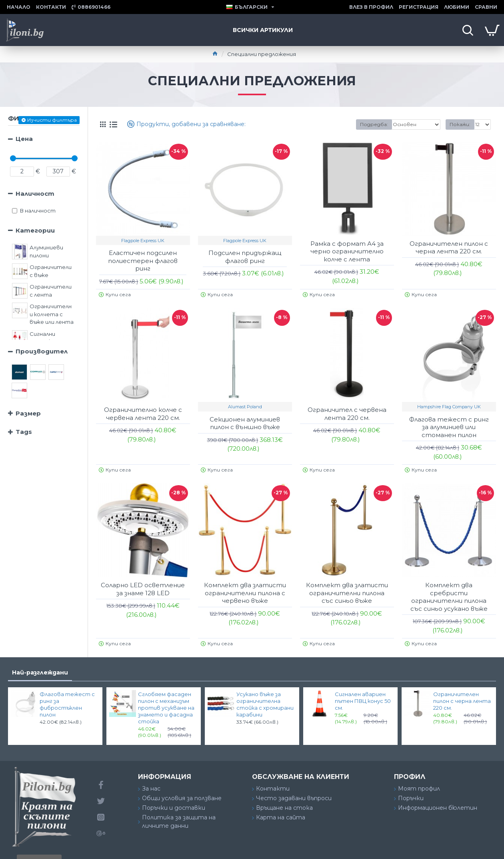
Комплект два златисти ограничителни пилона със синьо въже (347, 593)
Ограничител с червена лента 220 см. (347, 414)
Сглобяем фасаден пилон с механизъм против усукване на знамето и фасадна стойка (166, 708)
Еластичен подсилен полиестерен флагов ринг (143, 261)
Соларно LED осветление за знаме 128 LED (143, 589)
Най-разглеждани (40, 672)
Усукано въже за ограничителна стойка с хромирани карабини (265, 704)
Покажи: (460, 124)
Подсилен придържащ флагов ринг (245, 257)
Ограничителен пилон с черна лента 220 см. (449, 248)
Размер (28, 413)
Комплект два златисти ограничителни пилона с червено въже (245, 593)
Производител (42, 351)
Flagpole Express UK (143, 241)
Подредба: (374, 124)
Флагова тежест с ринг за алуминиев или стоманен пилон (449, 427)
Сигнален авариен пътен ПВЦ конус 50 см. (363, 701)
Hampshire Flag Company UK (449, 407)
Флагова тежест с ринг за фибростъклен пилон (67, 704)
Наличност (35, 194)
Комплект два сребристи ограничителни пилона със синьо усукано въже (449, 597)
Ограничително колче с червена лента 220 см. (143, 414)
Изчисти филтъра (52, 120)
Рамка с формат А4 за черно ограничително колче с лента (347, 251)
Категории (35, 230)
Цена (24, 139)
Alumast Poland (245, 407)
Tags (24, 432)
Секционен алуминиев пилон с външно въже (245, 423)
